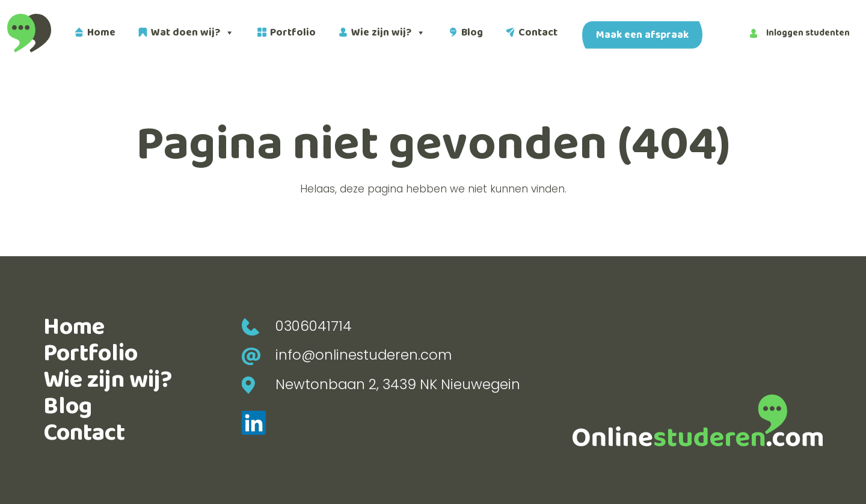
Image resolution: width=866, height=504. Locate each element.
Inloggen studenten (800, 33)
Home (101, 32)
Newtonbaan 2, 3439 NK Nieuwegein (381, 384)
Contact (538, 32)
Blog (472, 32)
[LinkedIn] (254, 422)
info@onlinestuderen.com (347, 355)
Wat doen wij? (193, 33)
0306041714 (297, 326)
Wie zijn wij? (388, 33)
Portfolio (293, 32)
